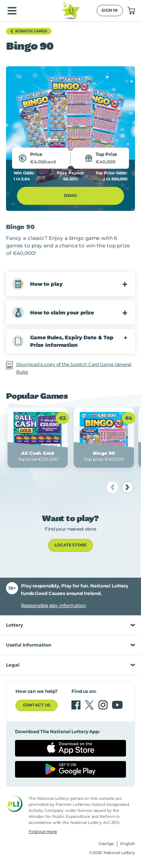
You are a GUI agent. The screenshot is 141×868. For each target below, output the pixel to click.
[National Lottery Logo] (70, 11)
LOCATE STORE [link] (70, 545)
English (128, 844)
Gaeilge (106, 844)
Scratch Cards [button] (28, 31)
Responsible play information (54, 605)
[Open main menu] (12, 11)
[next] (127, 487)
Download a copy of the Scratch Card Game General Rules (74, 368)
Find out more (43, 832)
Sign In (110, 10)
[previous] (112, 487)
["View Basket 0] (131, 11)
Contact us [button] (37, 705)
